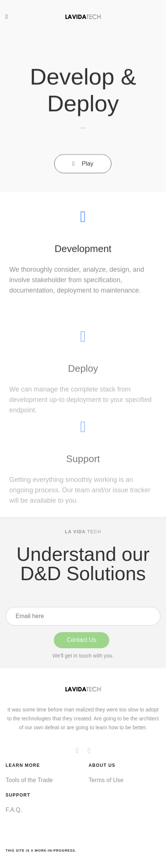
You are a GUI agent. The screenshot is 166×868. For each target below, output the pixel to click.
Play (83, 167)
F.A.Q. (14, 810)
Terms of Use (106, 780)
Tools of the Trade (29, 780)
